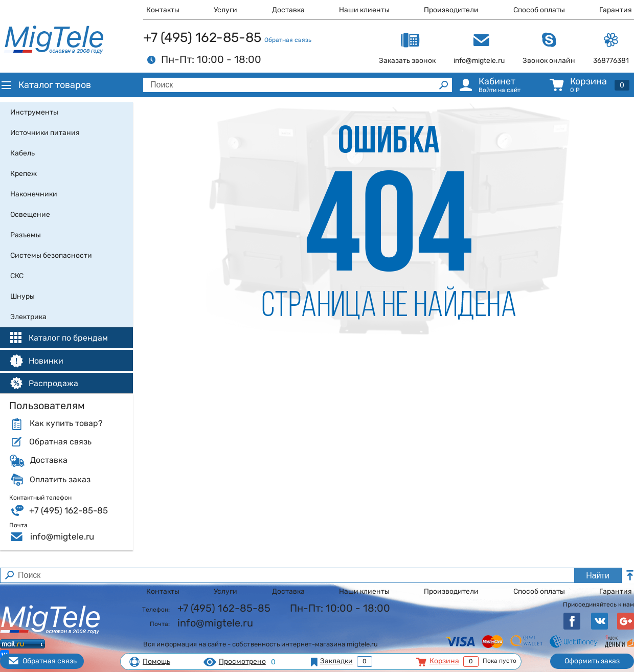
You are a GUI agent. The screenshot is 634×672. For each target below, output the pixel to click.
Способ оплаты (539, 10)
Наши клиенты (364, 10)
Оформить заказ (592, 661)
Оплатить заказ (60, 480)
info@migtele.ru (62, 536)
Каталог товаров (46, 85)
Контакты (163, 10)
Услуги (225, 10)
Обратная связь (288, 40)
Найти (598, 576)
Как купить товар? (66, 423)
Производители (451, 10)
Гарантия (616, 10)
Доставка (288, 10)
